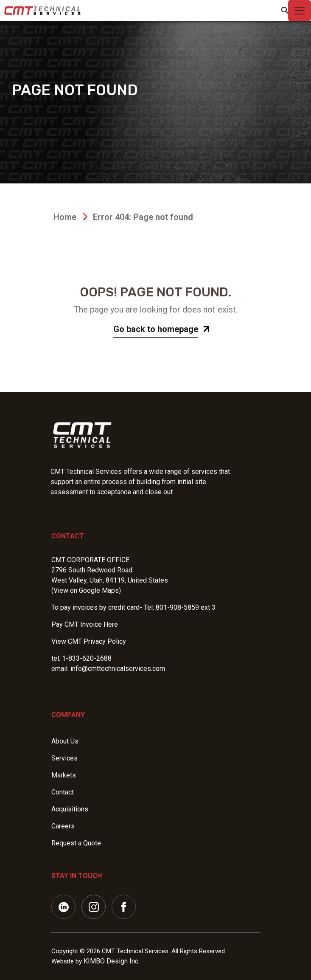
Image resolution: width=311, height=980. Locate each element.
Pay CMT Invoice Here (85, 624)
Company (68, 715)
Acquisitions (70, 809)
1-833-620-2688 (87, 658)
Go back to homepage (156, 329)
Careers (63, 826)
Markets (64, 775)
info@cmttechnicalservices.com (118, 669)
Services (64, 758)
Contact (68, 536)
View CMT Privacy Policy (89, 641)
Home (65, 217)
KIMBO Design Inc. (112, 961)
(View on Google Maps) (86, 590)
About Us (65, 741)
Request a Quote (76, 843)
